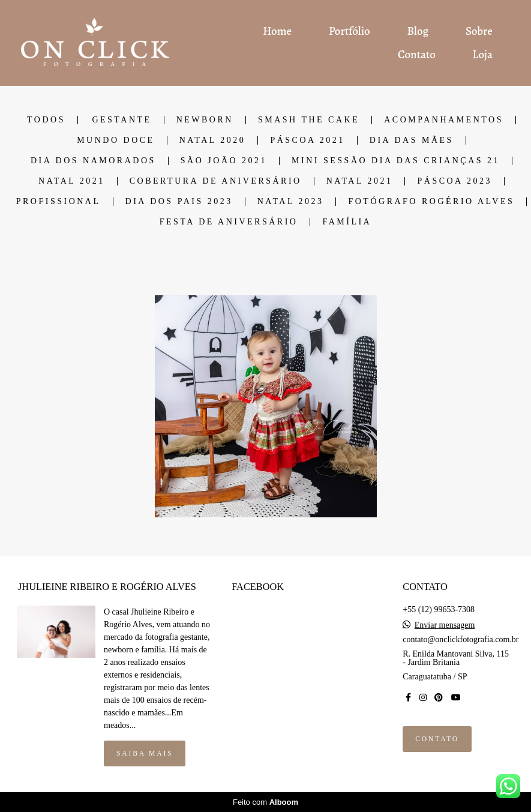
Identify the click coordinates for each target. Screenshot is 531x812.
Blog (418, 31)
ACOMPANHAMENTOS (444, 120)
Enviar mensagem (445, 625)
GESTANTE (121, 120)
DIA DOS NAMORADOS (93, 161)
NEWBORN (205, 120)
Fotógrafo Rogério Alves (431, 202)
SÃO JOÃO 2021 (224, 161)
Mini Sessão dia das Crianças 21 (396, 161)
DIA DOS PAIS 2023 (179, 202)
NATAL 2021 (72, 181)
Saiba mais (145, 753)
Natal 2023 (291, 202)
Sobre (479, 31)
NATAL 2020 (213, 140)
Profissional (58, 202)
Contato (417, 55)
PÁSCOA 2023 (454, 181)
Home (277, 31)
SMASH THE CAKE (309, 120)
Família (347, 222)
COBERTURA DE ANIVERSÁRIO (216, 181)
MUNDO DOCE (116, 140)
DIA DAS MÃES (412, 140)
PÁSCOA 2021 (307, 140)
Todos (46, 120)
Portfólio (349, 31)
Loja (483, 55)
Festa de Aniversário (229, 222)
